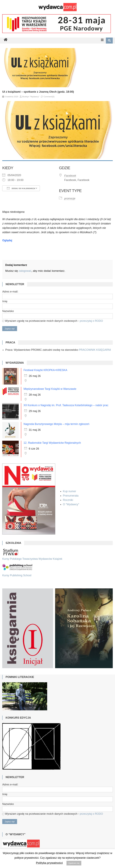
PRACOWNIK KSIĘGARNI (95, 350)
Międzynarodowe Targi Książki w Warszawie (50, 389)
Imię (5, 301)
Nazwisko (8, 311)
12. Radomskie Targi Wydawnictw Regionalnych (52, 443)
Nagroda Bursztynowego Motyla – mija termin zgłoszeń (56, 424)
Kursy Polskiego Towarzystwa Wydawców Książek (32, 559)
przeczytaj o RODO (91, 321)
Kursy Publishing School (17, 575)
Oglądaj (7, 240)
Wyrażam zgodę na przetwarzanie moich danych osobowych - (53, 321)
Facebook (70, 176)
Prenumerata (71, 496)
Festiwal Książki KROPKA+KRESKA (45, 370)
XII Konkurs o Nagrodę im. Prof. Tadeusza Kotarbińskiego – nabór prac (66, 405)
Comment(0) (49, 97)
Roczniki (68, 500)
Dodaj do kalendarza (21, 188)
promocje (70, 198)
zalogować (25, 271)
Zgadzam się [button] (74, 863)
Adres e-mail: (10, 292)
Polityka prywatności (49, 863)
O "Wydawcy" (71, 504)
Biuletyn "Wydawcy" (31, 97)
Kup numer (69, 491)
